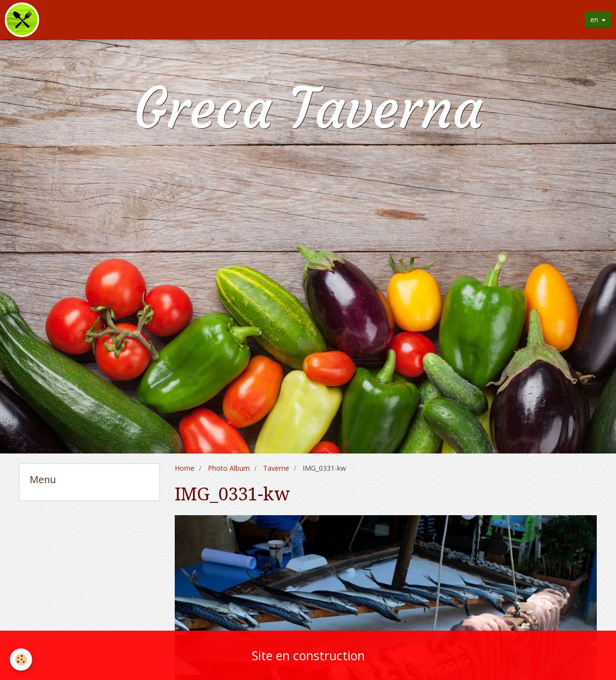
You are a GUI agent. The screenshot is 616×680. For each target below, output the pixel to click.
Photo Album (229, 468)
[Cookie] (21, 660)
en (594, 19)
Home (185, 468)
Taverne (276, 468)
